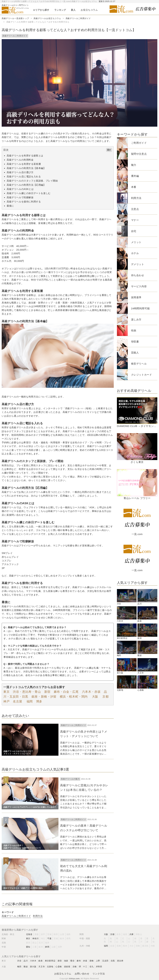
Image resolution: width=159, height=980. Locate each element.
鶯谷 (72, 961)
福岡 (29, 701)
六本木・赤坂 (91, 692)
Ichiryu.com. (75, 978)
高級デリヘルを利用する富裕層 (24, 164)
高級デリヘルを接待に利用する (24, 202)
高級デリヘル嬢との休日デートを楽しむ (29, 193)
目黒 (113, 961)
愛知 (28, 947)
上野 (98, 961)
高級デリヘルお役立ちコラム (47, 18)
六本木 (33, 961)
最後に (10, 206)
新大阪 (33, 967)
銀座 (41, 961)
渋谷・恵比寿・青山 (27, 692)
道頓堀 (67, 967)
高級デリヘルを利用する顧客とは (25, 156)
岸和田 (99, 967)
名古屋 (18, 701)
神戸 (6, 701)
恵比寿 (120, 961)
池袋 (66, 961)
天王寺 (42, 967)
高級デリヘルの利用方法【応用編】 (26, 185)
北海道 (29, 934)
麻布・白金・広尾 (66, 692)
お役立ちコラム (63, 974)
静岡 (47, 947)
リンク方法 (99, 974)
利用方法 (38, 916)
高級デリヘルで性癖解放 (20, 197)
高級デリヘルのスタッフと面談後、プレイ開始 (32, 181)
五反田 (105, 961)
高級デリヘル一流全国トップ (15, 18)
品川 (26, 961)
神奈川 (36, 939)
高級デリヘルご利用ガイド (78, 18)
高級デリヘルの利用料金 (20, 160)
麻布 (79, 961)
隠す (109, 150)
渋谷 (19, 961)
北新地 (50, 967)
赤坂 (85, 961)
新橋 (92, 961)
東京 (6, 692)
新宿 (47, 692)
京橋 (75, 967)
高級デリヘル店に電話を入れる (24, 176)
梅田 (19, 967)
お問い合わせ (82, 974)
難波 (26, 967)
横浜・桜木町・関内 (74, 697)
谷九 (92, 967)
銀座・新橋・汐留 (44, 697)
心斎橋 (59, 967)
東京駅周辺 (50, 961)
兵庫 (132, 934)
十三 (85, 967)
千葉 (49, 939)
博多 (39, 701)
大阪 (95, 697)
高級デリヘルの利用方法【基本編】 (26, 168)
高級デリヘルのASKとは (20, 189)
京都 (105, 697)
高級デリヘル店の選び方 (20, 172)
